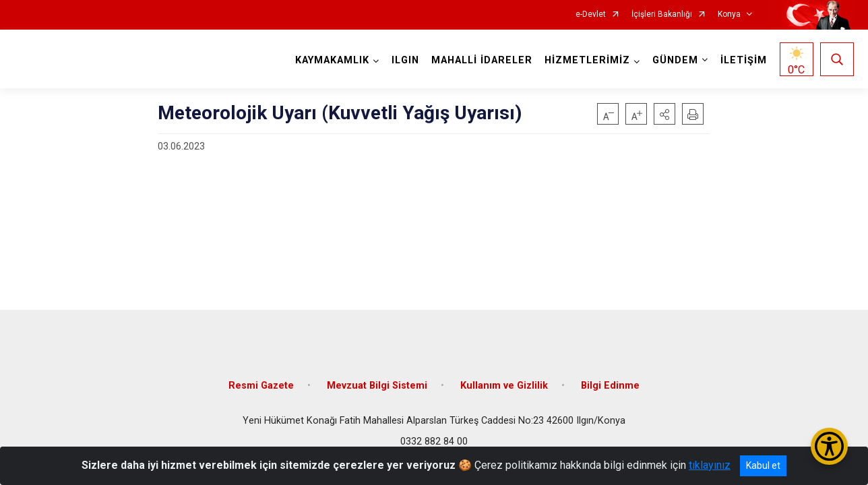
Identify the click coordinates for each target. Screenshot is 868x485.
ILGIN (405, 60)
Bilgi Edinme (610, 386)
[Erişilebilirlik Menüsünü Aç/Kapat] (829, 446)
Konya (729, 14)
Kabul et (763, 465)
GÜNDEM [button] (675, 60)
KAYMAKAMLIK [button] (332, 60)
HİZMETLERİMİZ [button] (587, 60)
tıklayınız (710, 465)
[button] (664, 114)
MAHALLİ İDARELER (482, 60)
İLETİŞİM (744, 60)
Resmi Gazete (261, 386)
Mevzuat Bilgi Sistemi (377, 386)
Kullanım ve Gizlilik (504, 386)
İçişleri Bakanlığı (662, 14)
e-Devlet (591, 14)
